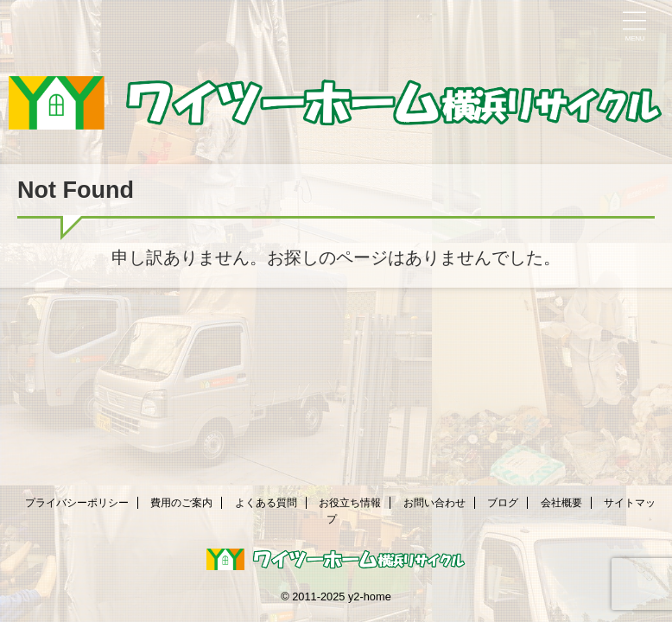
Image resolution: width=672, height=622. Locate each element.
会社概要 (561, 503)
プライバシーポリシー (77, 503)
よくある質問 (266, 503)
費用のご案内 (181, 503)
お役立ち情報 (350, 503)
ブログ (503, 503)
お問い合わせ (434, 503)
